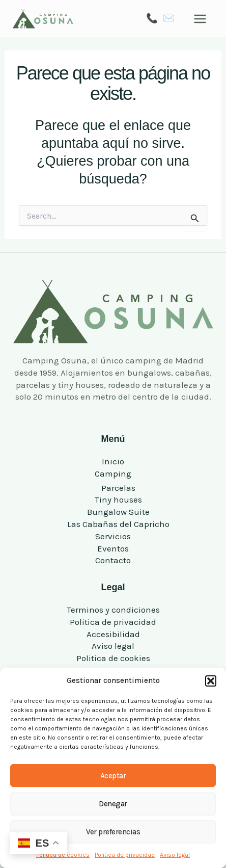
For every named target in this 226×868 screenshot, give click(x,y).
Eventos (113, 548)
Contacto (113, 560)
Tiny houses (118, 499)
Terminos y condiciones (113, 610)
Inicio (113, 461)
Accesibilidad (113, 634)
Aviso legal (175, 855)
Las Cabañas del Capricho (118, 524)
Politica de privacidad (125, 855)
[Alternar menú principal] (201, 19)
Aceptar (113, 776)
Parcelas (118, 488)
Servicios (113, 536)
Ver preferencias (113, 832)
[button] (211, 681)
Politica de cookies (113, 658)
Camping (113, 474)
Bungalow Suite (118, 512)
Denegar (113, 804)
